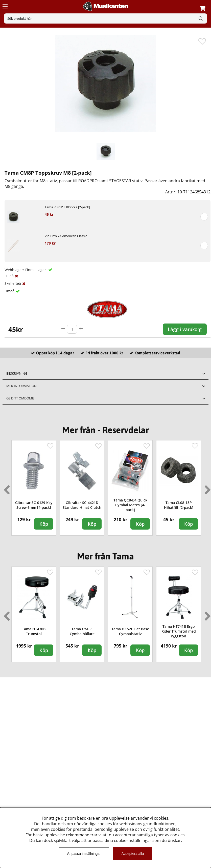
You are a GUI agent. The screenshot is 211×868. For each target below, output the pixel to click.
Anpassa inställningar (84, 854)
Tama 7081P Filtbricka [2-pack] (67, 207)
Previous (6, 488)
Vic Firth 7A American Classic (66, 236)
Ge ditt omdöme (20, 398)
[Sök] (105, 18)
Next (207, 488)
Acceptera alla (133, 854)
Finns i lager (36, 270)
